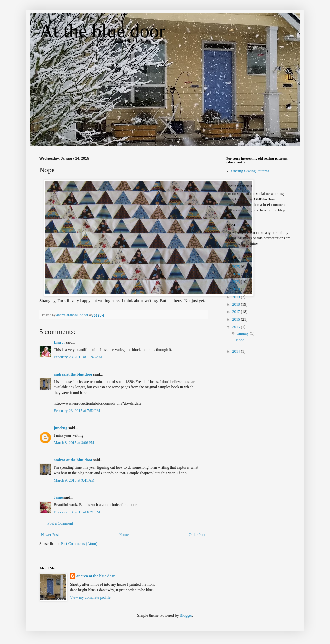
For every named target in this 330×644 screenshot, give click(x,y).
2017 (237, 312)
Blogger (186, 615)
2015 (237, 327)
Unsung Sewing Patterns (250, 171)
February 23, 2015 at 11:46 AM (78, 357)
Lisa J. (59, 342)
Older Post (197, 535)
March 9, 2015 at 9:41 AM (74, 480)
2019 (237, 297)
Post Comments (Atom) (79, 544)
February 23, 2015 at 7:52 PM (77, 411)
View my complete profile (90, 597)
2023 (237, 282)
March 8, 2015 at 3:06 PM (74, 443)
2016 (237, 319)
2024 (237, 274)
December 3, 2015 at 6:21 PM (77, 512)
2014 (237, 351)
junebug (61, 428)
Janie (58, 497)
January (243, 333)
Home (124, 535)
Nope (240, 340)
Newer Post (50, 535)
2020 (237, 289)
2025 (237, 267)
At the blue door (102, 31)
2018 (237, 304)
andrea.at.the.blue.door (73, 374)
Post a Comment (60, 523)
